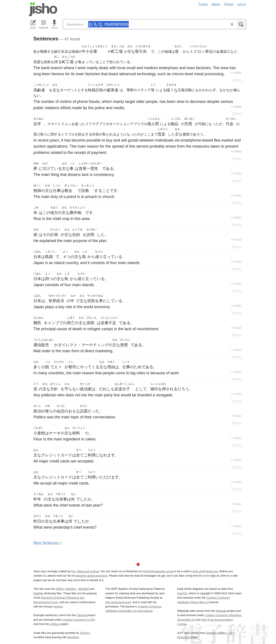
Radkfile (38, 593)
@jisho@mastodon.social (158, 571)
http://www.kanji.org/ (118, 602)
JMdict (60, 589)
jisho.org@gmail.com (205, 571)
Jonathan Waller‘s (217, 633)
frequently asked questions (91, 576)
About (216, 4)
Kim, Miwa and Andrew (85, 571)
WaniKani (73, 637)
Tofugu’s (85, 633)
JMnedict (83, 589)
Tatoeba (238, 173)
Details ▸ (237, 80)
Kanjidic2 (71, 589)
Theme (229, 4)
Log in (242, 4)
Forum (203, 4)
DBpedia (221, 611)
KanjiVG (182, 593)
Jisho (43, 9)
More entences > (47, 543)
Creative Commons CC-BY (79, 620)
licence (58, 607)
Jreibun (238, 73)
